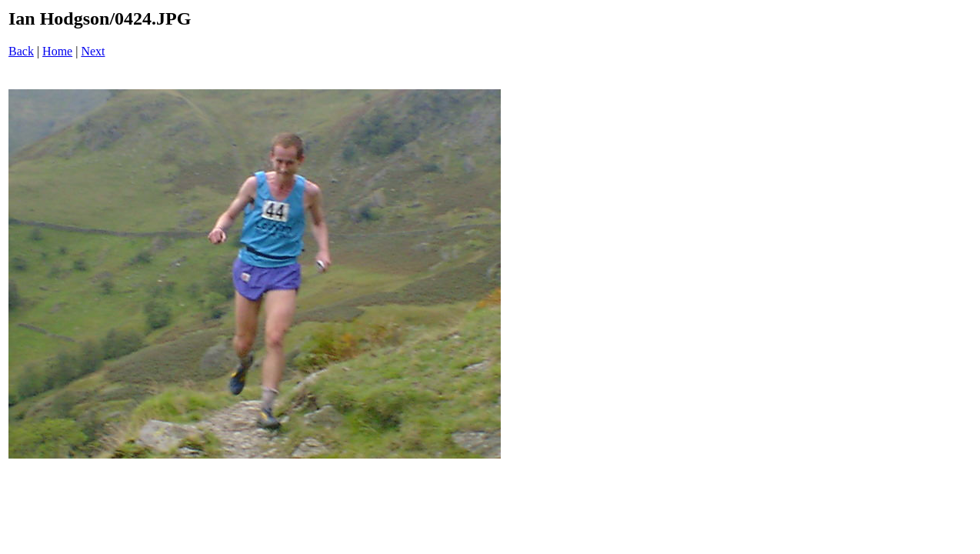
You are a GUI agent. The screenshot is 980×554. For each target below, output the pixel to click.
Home (57, 51)
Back (21, 51)
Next (93, 51)
